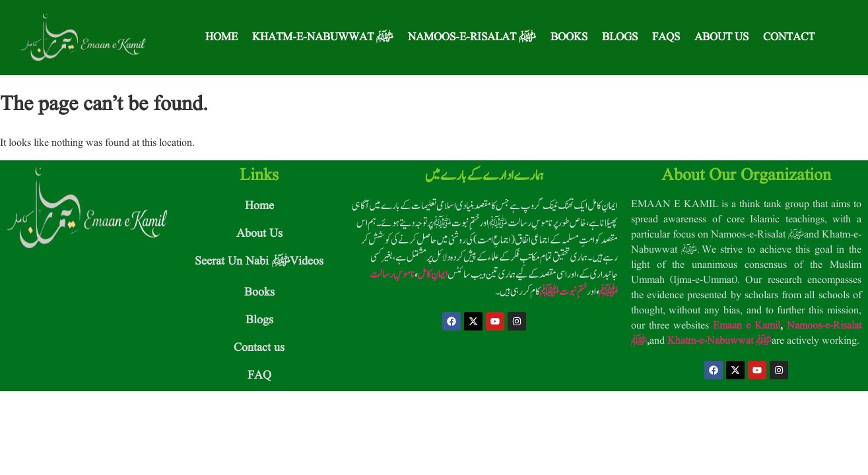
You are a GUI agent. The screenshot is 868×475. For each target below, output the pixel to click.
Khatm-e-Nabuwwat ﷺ (323, 37)
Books (569, 37)
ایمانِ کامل (432, 274)
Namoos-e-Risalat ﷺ (472, 37)
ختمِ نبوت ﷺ (563, 292)
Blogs (620, 37)
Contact (789, 37)
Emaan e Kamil (747, 326)
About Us (721, 37)
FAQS (666, 37)
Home (221, 37)
